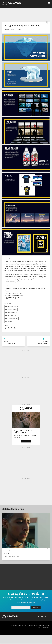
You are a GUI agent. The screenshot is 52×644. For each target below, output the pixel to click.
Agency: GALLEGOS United (11, 556)
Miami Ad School (16, 30)
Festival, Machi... (42, 344)
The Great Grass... (10, 344)
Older (45, 339)
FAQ (25, 625)
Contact (30, 625)
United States (11, 309)
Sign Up (36, 607)
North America (11, 312)
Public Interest (12, 318)
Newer (7, 339)
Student (9, 321)
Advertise (41, 625)
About (36, 625)
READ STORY (26, 441)
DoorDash (7, 551)
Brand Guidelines (43, 627)
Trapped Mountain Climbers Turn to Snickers (24, 432)
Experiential (11, 315)
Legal (47, 625)
